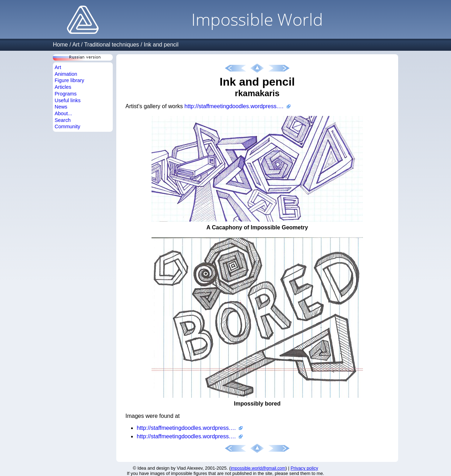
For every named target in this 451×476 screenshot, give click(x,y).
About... (63, 113)
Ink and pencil (161, 45)
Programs (66, 94)
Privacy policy (304, 468)
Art (76, 45)
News (61, 107)
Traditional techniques (112, 45)
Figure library (69, 80)
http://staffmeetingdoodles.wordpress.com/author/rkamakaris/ (237, 106)
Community (67, 126)
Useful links (68, 100)
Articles (63, 87)
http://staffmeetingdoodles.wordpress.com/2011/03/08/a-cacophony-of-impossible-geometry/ (190, 428)
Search (63, 120)
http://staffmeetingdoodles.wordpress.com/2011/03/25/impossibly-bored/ (190, 436)
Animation (66, 74)
